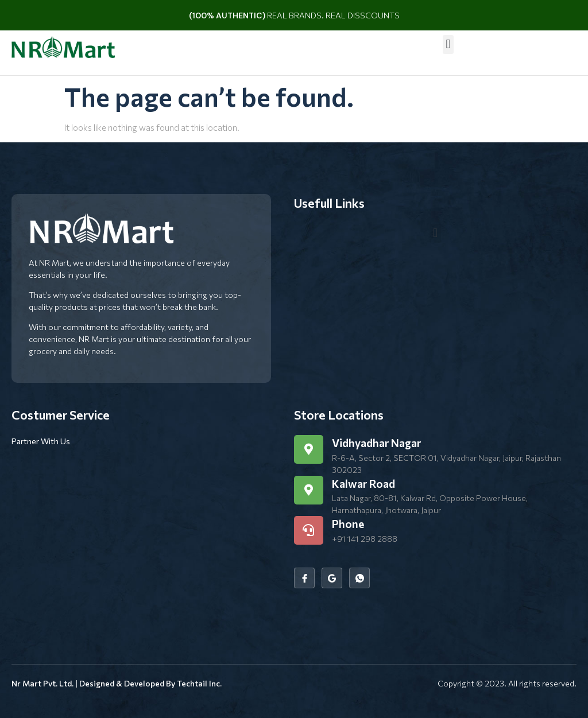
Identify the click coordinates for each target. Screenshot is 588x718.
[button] (448, 44)
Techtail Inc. (199, 683)
